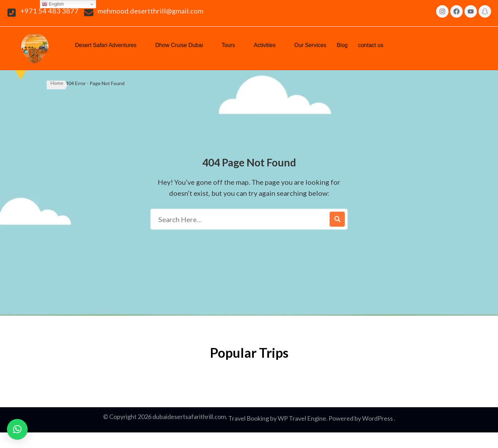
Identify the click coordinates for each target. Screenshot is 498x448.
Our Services (310, 45)
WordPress (377, 418)
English (53, 4)
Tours (233, 45)
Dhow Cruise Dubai (183, 45)
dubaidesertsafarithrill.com (189, 417)
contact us (375, 45)
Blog (342, 45)
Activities (269, 45)
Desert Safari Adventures (110, 45)
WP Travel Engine (302, 418)
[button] (110, 45)
